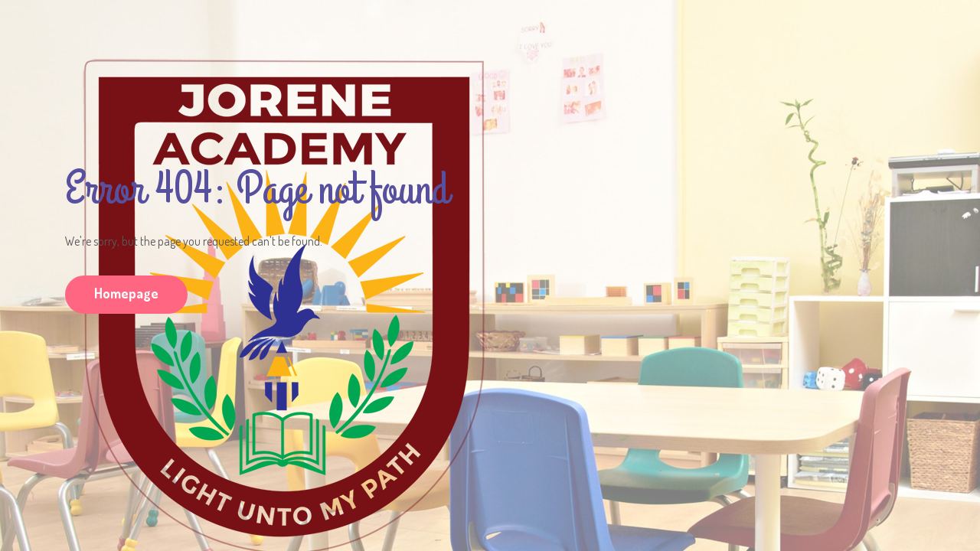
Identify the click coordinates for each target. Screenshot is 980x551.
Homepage (126, 293)
